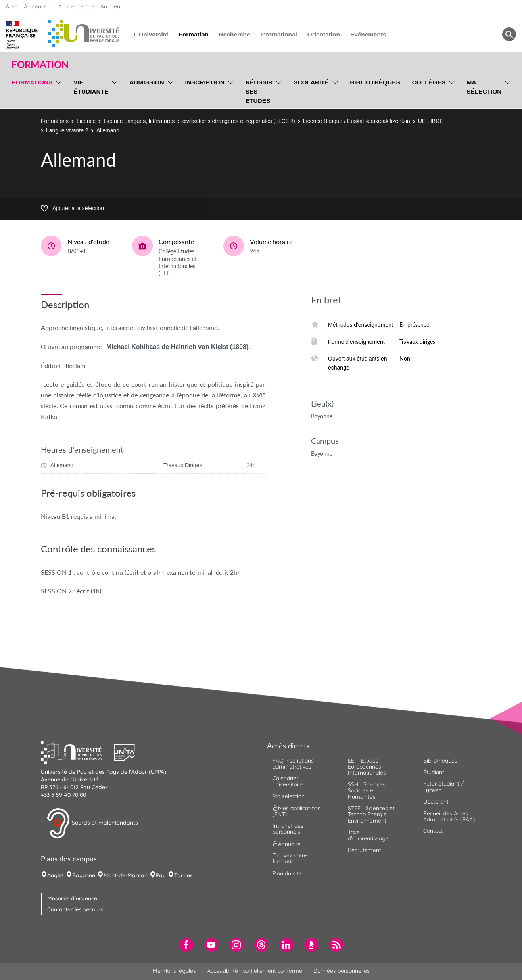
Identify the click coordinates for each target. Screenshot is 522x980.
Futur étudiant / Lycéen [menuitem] (443, 787)
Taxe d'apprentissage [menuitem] (368, 835)
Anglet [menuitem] (56, 875)
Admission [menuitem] (147, 82)
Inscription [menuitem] (205, 82)
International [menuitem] (278, 34)
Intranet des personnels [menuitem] (288, 829)
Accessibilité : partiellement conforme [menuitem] (255, 971)
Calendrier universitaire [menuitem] (288, 781)
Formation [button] (40, 65)
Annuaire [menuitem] (287, 844)
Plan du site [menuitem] (287, 873)
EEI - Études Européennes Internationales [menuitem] (367, 767)
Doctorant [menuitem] (436, 802)
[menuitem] (186, 945)
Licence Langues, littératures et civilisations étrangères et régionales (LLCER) (199, 121)
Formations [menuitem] (32, 82)
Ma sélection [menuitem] (484, 87)
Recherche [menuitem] (235, 34)
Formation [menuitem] (193, 34)
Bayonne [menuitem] (84, 875)
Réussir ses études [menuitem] (259, 91)
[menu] (57, 90)
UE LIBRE (431, 121)
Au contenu (38, 6)
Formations (55, 121)
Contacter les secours (75, 909)
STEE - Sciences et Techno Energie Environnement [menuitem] (371, 814)
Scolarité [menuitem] (311, 82)
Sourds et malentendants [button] (92, 823)
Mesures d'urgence (72, 898)
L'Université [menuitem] (151, 34)
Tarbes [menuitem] (183, 875)
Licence (86, 121)
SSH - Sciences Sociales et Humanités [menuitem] (367, 791)
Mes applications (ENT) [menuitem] (297, 811)
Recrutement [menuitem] (365, 850)
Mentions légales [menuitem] (174, 971)
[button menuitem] (509, 34)
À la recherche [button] (77, 6)
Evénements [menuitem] (368, 34)
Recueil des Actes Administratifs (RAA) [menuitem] (449, 816)
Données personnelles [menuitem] (342, 971)
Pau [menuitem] (161, 875)
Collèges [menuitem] (429, 82)
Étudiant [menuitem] (434, 772)
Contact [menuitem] (433, 831)
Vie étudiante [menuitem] (91, 87)
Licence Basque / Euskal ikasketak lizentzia (357, 121)
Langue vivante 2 (67, 130)
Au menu (112, 6)
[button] (77, 752)
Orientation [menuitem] (324, 34)
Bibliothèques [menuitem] (375, 82)
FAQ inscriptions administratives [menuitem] (293, 764)
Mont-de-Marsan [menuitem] (126, 875)
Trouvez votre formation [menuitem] (290, 858)
